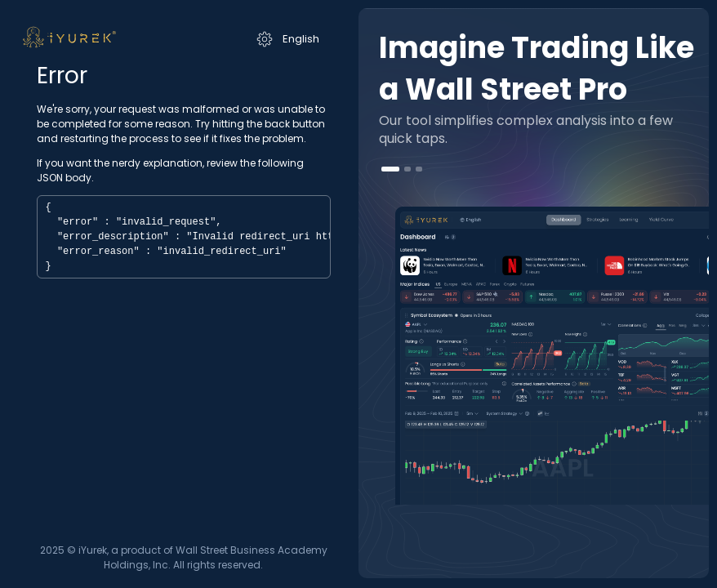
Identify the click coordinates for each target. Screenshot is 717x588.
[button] (390, 169)
